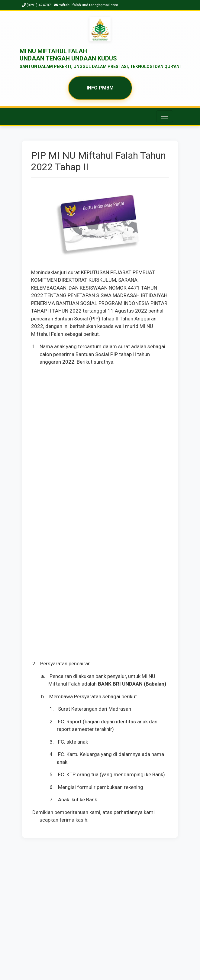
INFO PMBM (100, 88)
